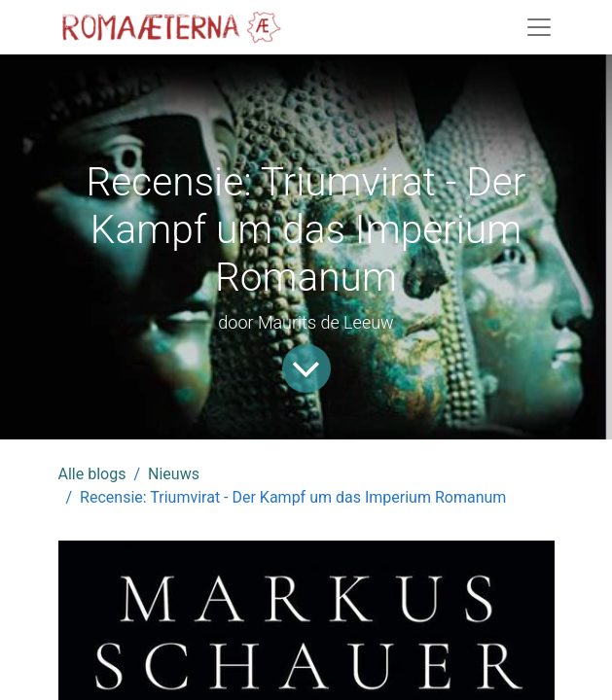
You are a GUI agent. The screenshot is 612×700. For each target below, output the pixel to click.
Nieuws (174, 474)
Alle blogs (92, 474)
